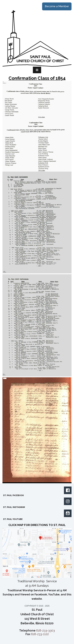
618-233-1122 (40, 634)
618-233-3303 (46, 630)
